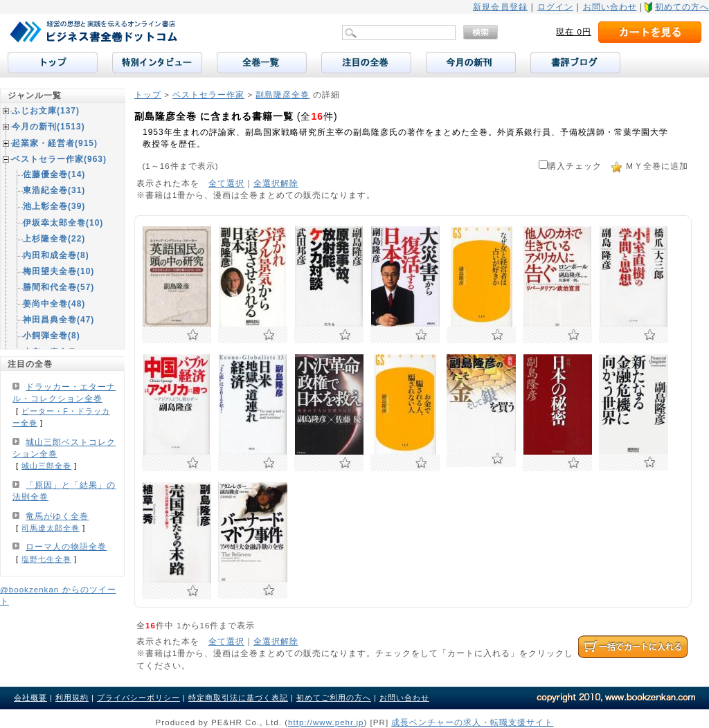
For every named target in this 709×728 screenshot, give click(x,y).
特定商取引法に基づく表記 (238, 698)
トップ (148, 94)
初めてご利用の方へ (334, 698)
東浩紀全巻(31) (54, 190)
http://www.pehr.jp (326, 722)
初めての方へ (682, 7)
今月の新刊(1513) (48, 127)
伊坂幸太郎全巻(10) (63, 223)
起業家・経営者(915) (55, 143)
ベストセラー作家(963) (59, 159)
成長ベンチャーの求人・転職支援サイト (472, 722)
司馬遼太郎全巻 (51, 528)
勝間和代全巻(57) (59, 287)
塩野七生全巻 (46, 559)
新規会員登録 (500, 7)
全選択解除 (276, 183)
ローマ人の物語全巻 (66, 547)
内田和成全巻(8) (56, 255)
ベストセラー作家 (208, 94)
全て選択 (226, 183)
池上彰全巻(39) (54, 206)
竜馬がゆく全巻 (57, 516)
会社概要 (30, 698)
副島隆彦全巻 (282, 94)
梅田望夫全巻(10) (59, 271)
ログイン (555, 7)
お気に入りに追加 (193, 335)
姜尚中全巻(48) (54, 304)
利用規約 (72, 698)
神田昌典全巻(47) (59, 320)
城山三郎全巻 (46, 466)
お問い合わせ (610, 7)
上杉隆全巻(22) (54, 239)
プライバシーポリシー (138, 698)
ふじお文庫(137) (46, 111)
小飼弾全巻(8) (52, 336)
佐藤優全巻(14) (54, 174)
